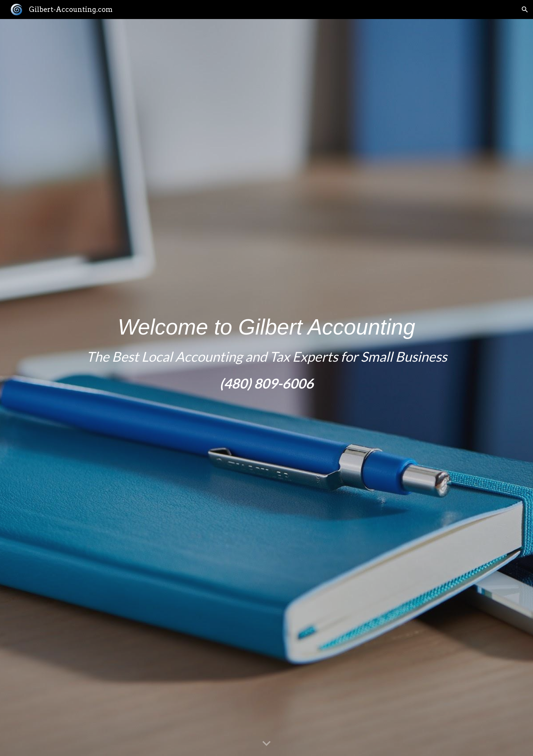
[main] (266, 388)
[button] (525, 10)
